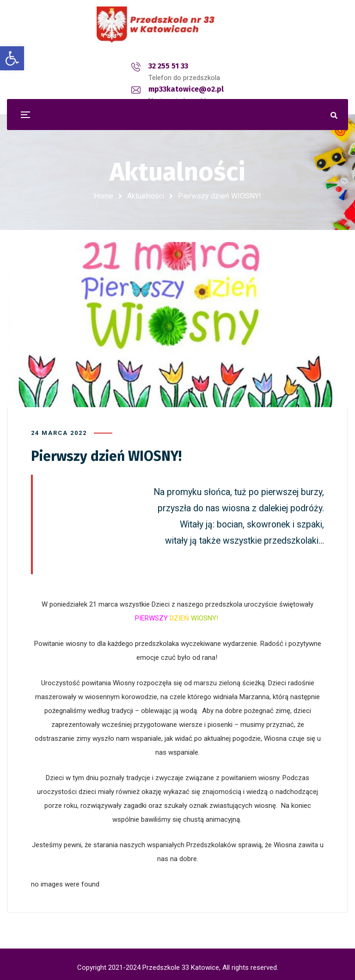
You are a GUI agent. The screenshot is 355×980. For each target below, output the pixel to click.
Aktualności (146, 196)
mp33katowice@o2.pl (190, 66)
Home (104, 196)
